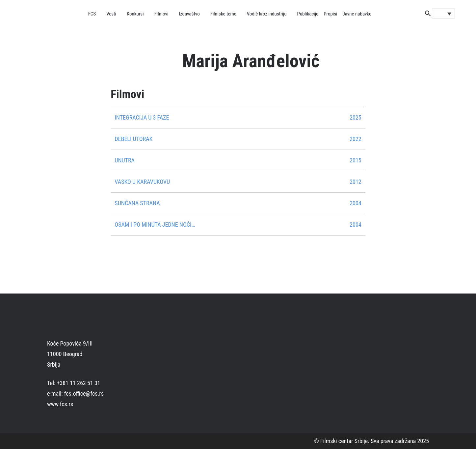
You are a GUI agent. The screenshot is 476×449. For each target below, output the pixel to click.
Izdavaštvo (189, 14)
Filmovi (161, 14)
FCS (92, 14)
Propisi (330, 14)
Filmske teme (223, 14)
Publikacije (308, 14)
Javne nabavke (357, 14)
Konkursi (135, 14)
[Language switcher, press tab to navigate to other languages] (443, 14)
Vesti (111, 14)
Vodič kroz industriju (267, 14)
